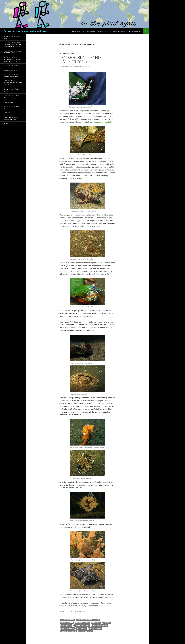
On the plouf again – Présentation (83, 31)
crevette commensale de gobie (89, 620)
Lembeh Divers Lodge (82, 626)
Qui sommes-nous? (119, 31)
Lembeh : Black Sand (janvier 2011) (80, 59)
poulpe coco (82, 628)
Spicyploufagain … (135, 31)
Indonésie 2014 (8, 102)
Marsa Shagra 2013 (10, 124)
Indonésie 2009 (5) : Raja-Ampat (11, 37)
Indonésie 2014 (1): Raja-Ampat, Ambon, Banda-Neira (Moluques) (13, 83)
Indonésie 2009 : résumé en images (12, 90)
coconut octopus (68, 620)
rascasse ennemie (96, 628)
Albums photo (103, 31)
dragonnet (96, 623)
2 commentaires (82, 66)
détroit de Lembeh (83, 623)
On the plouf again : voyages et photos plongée (25, 31)
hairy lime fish (66, 626)
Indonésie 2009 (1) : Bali (11, 66)
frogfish (107, 623)
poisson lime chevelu (100, 626)
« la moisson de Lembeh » (102, 122)
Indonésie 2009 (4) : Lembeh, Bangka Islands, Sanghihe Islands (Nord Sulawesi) (12, 45)
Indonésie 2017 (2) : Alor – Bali (12, 107)
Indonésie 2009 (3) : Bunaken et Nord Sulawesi (13, 52)
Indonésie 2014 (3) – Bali (11, 70)
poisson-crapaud (68, 628)
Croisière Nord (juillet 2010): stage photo (11, 118)
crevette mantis (67, 623)
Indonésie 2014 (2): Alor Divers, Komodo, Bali (11, 75)
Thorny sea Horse (86, 631)
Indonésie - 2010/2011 (67, 53)
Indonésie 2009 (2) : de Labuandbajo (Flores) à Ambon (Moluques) (12, 59)
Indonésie (7, 113)
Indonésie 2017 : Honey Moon (11, 97)
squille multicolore (69, 631)
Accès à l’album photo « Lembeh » (73, 611)
